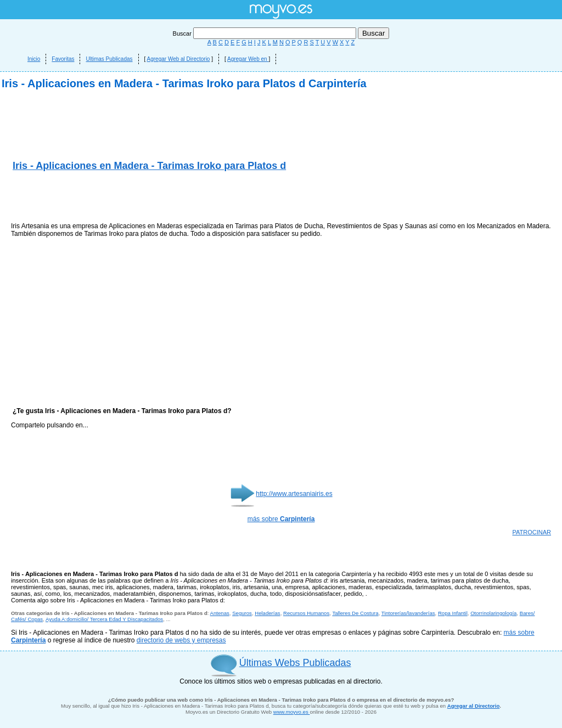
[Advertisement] (139, 197)
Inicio (34, 59)
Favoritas (63, 59)
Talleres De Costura (355, 613)
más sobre (281, 519)
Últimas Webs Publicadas (295, 663)
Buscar (265, 33)
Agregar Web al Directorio (179, 59)
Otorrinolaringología (493, 613)
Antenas (220, 613)
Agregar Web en (248, 59)
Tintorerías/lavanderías (408, 613)
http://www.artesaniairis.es (294, 494)
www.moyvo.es (292, 712)
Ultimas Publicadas (109, 59)
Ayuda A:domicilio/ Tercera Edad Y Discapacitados (104, 619)
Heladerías (267, 613)
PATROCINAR (532, 532)
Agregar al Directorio (473, 706)
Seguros (242, 613)
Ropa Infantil (453, 613)
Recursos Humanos (306, 613)
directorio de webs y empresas (181, 640)
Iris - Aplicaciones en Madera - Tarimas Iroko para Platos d (149, 166)
